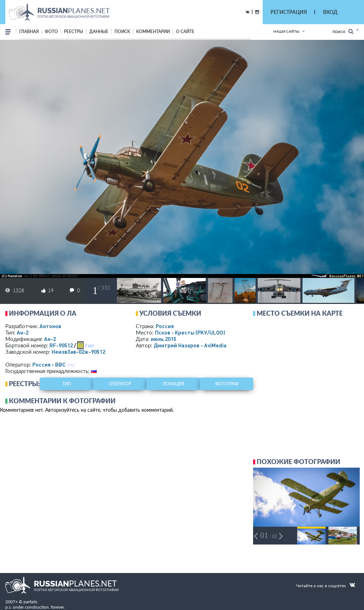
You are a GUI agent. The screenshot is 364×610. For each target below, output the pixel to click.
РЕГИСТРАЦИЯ (289, 12)
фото (51, 31)
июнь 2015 (164, 339)
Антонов (50, 326)
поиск (122, 31)
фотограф (227, 384)
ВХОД (330, 12)
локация (173, 384)
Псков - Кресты (190, 332)
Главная (29, 31)
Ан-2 (23, 332)
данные (99, 31)
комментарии (153, 31)
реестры (74, 31)
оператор (120, 384)
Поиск (343, 31)
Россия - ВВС (49, 364)
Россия (165, 326)
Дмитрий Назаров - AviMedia (190, 345)
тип (89, 345)
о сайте (185, 31)
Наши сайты (286, 31)
